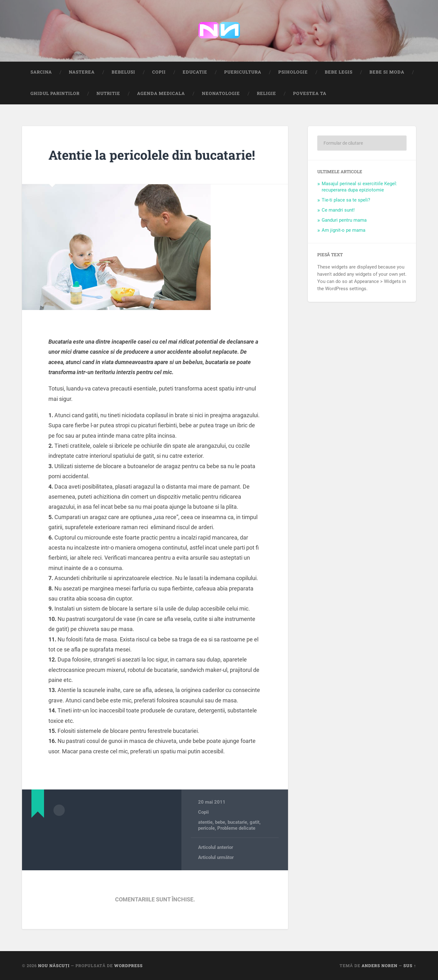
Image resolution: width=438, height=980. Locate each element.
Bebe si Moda (387, 72)
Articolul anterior (216, 847)
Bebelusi (123, 72)
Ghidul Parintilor (55, 93)
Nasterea (82, 72)
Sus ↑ (410, 966)
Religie (266, 93)
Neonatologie (221, 93)
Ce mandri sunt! (338, 210)
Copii (159, 72)
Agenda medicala (161, 93)
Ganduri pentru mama (344, 220)
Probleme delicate (236, 828)
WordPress (128, 966)
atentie (205, 822)
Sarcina (41, 72)
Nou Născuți (54, 966)
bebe (220, 822)
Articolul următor (216, 857)
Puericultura (243, 72)
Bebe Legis (339, 72)
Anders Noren (380, 966)
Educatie (195, 72)
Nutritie (108, 93)
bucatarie (237, 822)
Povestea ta (310, 93)
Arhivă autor (59, 810)
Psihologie (293, 72)
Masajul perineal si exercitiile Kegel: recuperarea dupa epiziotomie (359, 187)
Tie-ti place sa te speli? (346, 200)
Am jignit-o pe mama (344, 230)
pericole (206, 828)
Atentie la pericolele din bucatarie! (152, 155)
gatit (255, 822)
